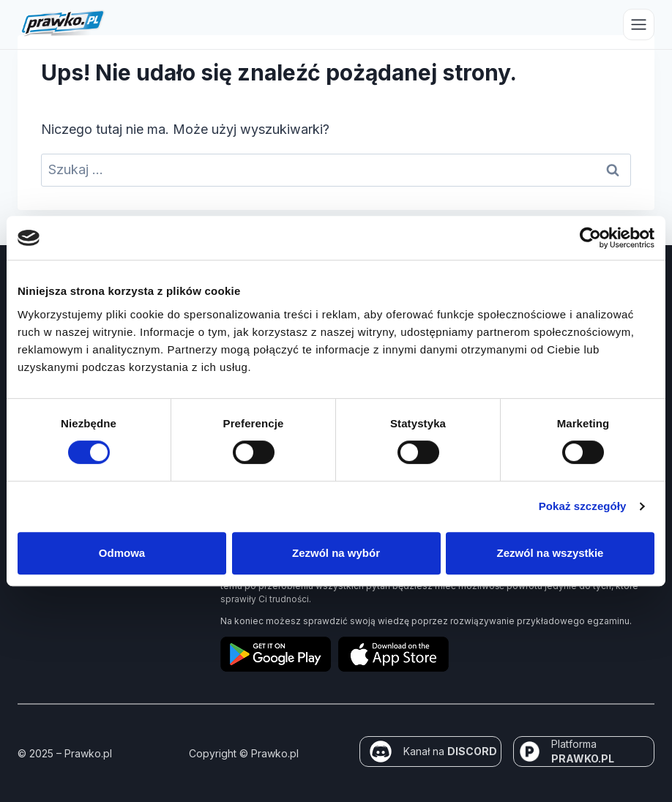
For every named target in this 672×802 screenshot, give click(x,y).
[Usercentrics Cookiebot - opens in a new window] (590, 238)
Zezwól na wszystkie (550, 553)
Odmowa (122, 553)
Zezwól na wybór (336, 553)
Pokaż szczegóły (583, 506)
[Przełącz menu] (639, 25)
